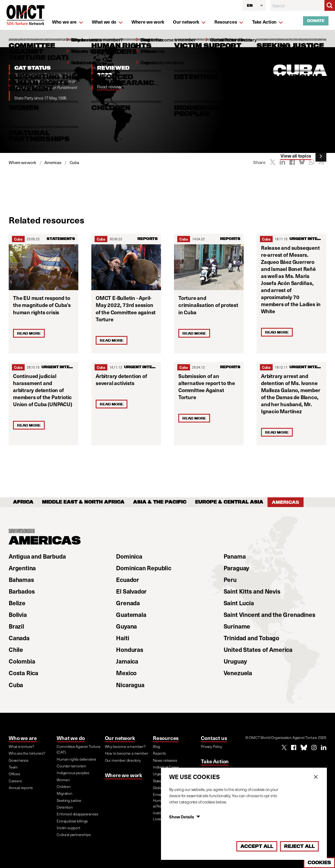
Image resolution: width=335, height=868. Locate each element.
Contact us (214, 738)
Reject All (299, 846)
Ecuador (128, 579)
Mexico (126, 673)
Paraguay (236, 568)
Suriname (237, 626)
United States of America (258, 649)
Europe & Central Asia (229, 502)
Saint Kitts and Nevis (252, 591)
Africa (23, 502)
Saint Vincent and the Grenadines (270, 614)
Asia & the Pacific (160, 502)
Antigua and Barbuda (37, 556)
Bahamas (21, 579)
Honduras (130, 649)
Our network (120, 738)
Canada (19, 638)
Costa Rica (23, 673)
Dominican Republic (144, 568)
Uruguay (235, 661)
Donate (316, 21)
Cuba (18, 239)
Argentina (22, 568)
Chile (16, 649)
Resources (166, 738)
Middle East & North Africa (83, 502)
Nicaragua (130, 685)
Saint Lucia (239, 603)
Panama (235, 556)
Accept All (257, 846)
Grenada (128, 603)
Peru (230, 579)
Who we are (23, 738)
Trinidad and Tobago (251, 638)
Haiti (123, 638)
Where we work (123, 775)
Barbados (22, 591)
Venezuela (238, 673)
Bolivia (18, 614)
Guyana (126, 626)
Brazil (16, 626)
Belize (17, 603)
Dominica (129, 556)
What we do (71, 738)
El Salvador (131, 591)
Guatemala (131, 614)
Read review (109, 87)
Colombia (22, 661)
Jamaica (127, 661)
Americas (286, 502)
